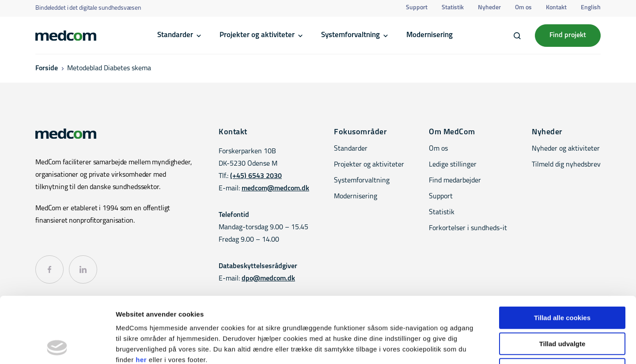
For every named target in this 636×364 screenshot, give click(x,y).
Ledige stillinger (453, 165)
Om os (523, 8)
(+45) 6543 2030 (256, 176)
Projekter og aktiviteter (257, 35)
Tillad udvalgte (562, 282)
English (591, 8)
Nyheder (489, 8)
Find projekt (568, 35)
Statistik (453, 8)
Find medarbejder (455, 181)
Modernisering (430, 35)
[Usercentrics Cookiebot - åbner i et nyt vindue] (57, 347)
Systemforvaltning (350, 35)
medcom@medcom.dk (275, 189)
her (141, 298)
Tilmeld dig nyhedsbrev (566, 165)
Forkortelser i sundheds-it (468, 228)
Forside (47, 68)
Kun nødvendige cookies (562, 308)
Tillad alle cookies (562, 256)
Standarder (175, 35)
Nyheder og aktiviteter (566, 149)
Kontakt (556, 8)
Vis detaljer (459, 347)
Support (417, 8)
